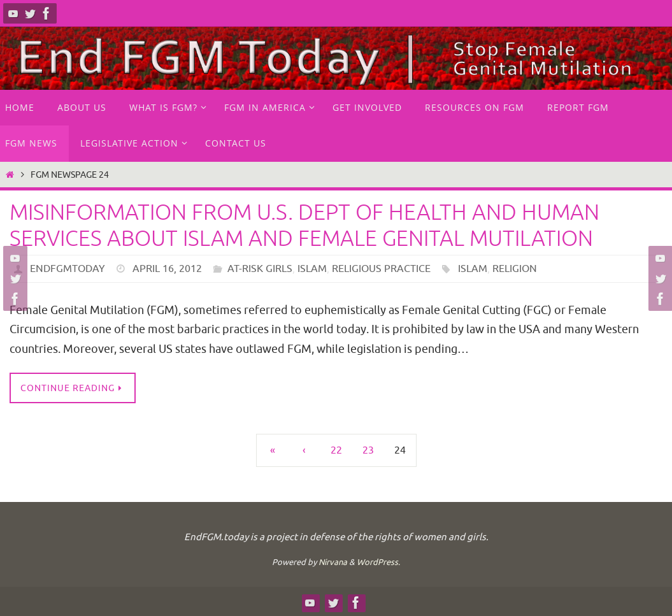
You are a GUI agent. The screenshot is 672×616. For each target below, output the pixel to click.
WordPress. (378, 562)
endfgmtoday (68, 269)
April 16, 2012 (167, 269)
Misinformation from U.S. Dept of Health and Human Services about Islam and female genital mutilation (304, 226)
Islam (312, 269)
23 (368, 450)
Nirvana (333, 562)
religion (515, 269)
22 (336, 450)
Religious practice (381, 269)
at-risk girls (260, 269)
